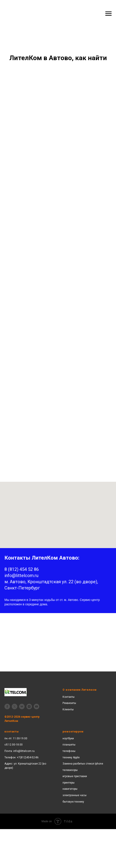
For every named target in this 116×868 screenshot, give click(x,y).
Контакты (69, 697)
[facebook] (7, 706)
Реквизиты (69, 703)
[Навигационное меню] (108, 14)
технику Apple (71, 757)
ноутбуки (68, 738)
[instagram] (29, 706)
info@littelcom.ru (24, 751)
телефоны (69, 751)
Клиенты (68, 709)
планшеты (69, 745)
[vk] (22, 706)
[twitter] (15, 706)
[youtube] (36, 706)
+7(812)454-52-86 (28, 757)
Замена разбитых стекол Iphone (83, 764)
